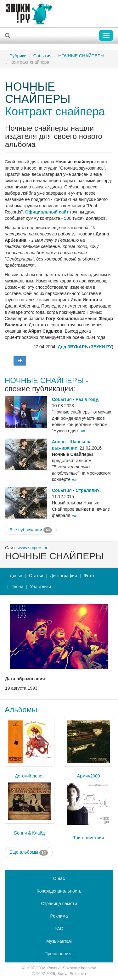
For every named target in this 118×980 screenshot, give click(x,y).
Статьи (36, 576)
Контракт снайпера (55, 111)
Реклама (59, 916)
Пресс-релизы (59, 954)
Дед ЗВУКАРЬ (73, 347)
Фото (89, 576)
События (42, 56)
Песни (17, 587)
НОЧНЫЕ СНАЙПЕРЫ (81, 56)
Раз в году (87, 399)
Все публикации (31, 530)
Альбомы (21, 710)
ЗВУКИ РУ (101, 347)
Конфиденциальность (59, 891)
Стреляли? (87, 490)
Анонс (59, 442)
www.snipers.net (34, 548)
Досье (16, 576)
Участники (40, 587)
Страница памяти (59, 904)
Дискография (64, 576)
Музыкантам (59, 941)
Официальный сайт (47, 212)
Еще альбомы (29, 852)
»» (83, 431)
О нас (59, 878)
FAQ (59, 929)
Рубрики (18, 56)
